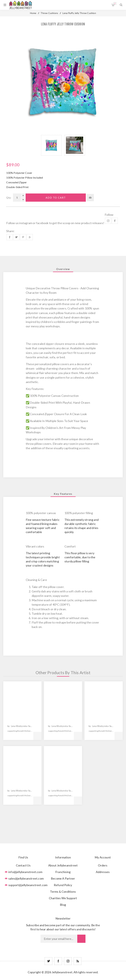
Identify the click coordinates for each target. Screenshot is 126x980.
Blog (63, 905)
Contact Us (23, 865)
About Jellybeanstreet (63, 865)
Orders (103, 865)
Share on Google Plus (30, 237)
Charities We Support (63, 898)
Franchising (63, 872)
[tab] (63, 269)
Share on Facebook (10, 237)
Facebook (115, 221)
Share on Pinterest (23, 237)
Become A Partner (63, 878)
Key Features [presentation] (63, 494)
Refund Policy (63, 885)
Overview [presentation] (63, 269)
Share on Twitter (16, 237)
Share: (10, 231)
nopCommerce (71, 977)
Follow (109, 215)
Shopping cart (115, 4)
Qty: (9, 198)
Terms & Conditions (63, 892)
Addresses (103, 872)
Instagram (108, 221)
